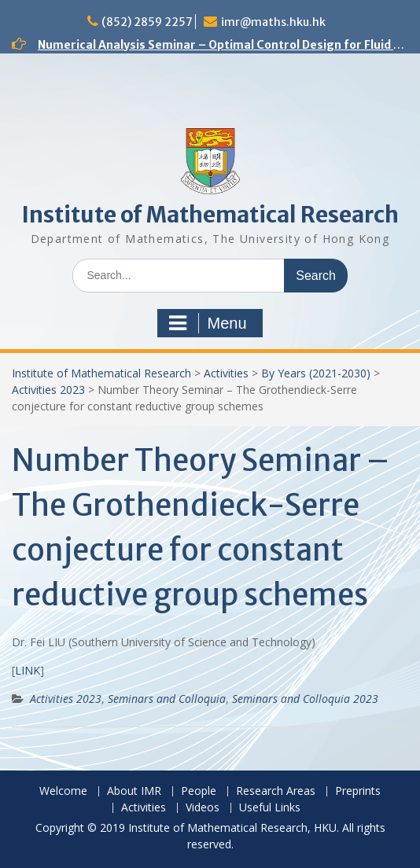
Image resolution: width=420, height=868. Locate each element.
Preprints (358, 791)
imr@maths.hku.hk (273, 22)
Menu (208, 323)
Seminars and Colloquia (167, 699)
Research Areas (276, 791)
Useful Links (270, 808)
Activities (226, 373)
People (199, 791)
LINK (28, 670)
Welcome (63, 791)
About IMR (134, 791)
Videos (203, 808)
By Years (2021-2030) (316, 373)
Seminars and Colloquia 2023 (305, 699)
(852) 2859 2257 (147, 22)
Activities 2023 (48, 390)
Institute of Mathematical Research (210, 215)
